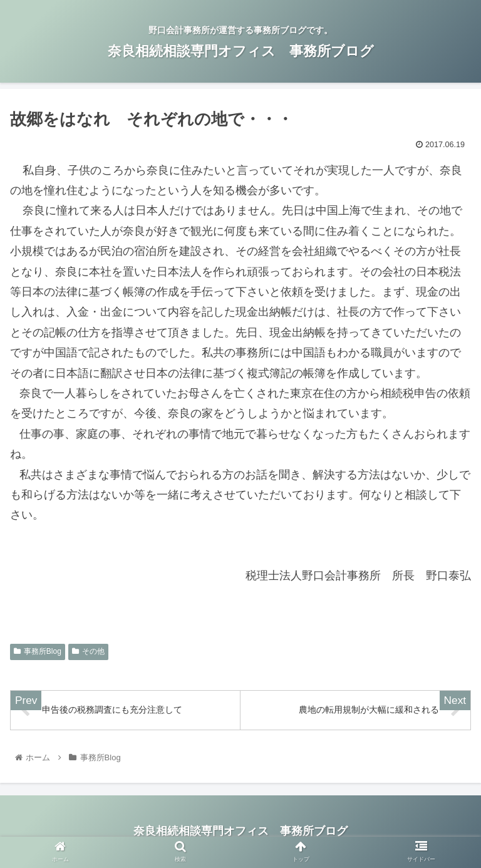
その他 (88, 651)
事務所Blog (38, 651)
